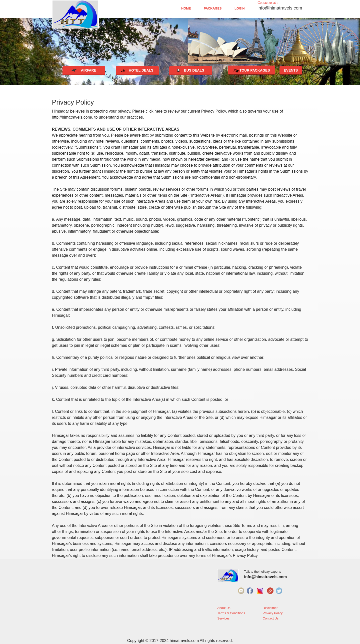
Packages (213, 9)
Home (186, 9)
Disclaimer (270, 608)
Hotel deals (137, 70)
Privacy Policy (273, 613)
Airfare (84, 70)
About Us (224, 608)
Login (240, 9)
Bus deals (191, 70)
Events (291, 70)
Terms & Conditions (231, 613)
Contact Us (271, 618)
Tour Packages (252, 71)
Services (223, 618)
